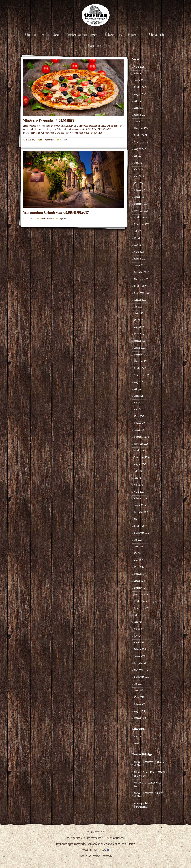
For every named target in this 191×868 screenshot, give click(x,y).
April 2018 (139, 636)
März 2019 (139, 567)
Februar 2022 (140, 341)
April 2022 (139, 327)
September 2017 (142, 677)
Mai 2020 (139, 485)
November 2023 (141, 211)
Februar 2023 (140, 259)
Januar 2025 (140, 122)
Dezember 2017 (141, 663)
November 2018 (141, 595)
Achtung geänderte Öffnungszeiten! (143, 805)
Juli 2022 (138, 307)
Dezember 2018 (141, 588)
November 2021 (141, 362)
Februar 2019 (140, 574)
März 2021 (139, 417)
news (137, 744)
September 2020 (142, 458)
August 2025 (140, 94)
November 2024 (141, 129)
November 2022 (141, 280)
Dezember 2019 (141, 513)
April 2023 (139, 245)
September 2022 (142, 293)
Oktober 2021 (140, 369)
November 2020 (141, 444)
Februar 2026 (140, 74)
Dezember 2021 (141, 355)
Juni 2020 (139, 478)
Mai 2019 (138, 554)
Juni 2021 (139, 396)
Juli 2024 (138, 156)
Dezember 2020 (142, 437)
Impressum (107, 856)
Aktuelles (50, 35)
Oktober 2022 (141, 286)
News (89, 856)
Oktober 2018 (140, 602)
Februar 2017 (140, 705)
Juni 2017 (138, 691)
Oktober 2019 (140, 526)
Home (30, 35)
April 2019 (139, 561)
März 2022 (139, 334)
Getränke (158, 35)
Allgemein (63, 140)
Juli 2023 (138, 232)
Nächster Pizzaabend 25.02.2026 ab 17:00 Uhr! (149, 795)
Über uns (113, 35)
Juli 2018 (138, 615)
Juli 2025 (138, 101)
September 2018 (142, 609)
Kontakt (95, 45)
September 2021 (142, 375)
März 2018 (139, 643)
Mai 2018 (138, 629)
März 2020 (139, 492)
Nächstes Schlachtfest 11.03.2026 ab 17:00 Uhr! (150, 774)
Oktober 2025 (141, 88)
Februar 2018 (140, 650)
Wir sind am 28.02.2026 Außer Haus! (148, 785)
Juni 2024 (139, 163)
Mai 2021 (138, 403)
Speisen (135, 35)
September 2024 (142, 142)
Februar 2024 (140, 190)
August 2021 (140, 382)
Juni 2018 (139, 622)
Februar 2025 (140, 115)
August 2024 (140, 149)
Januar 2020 (140, 506)
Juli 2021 (138, 389)
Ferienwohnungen (82, 35)
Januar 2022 (140, 348)
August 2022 (140, 300)
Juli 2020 (138, 471)
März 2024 (139, 184)
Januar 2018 (140, 657)
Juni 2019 (139, 547)
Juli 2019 (138, 540)
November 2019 (141, 519)
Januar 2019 (140, 581)
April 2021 (139, 410)
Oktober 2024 (141, 136)
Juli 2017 (138, 684)
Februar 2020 (140, 499)
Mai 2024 (138, 170)
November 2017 (141, 670)
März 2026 (139, 67)
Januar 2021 (140, 430)
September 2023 (142, 225)
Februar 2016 (140, 718)
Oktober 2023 (140, 218)
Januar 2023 (140, 266)
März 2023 (139, 252)
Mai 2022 (138, 321)
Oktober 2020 (141, 451)
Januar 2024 (140, 197)
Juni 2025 (139, 108)
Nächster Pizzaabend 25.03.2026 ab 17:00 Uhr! (149, 764)
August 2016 (140, 711)
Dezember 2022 (141, 273)
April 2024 (139, 177)
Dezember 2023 (141, 204)
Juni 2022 (139, 314)
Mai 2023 (138, 238)
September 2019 (142, 533)
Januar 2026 (140, 81)
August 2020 (140, 465)
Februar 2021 (140, 423)
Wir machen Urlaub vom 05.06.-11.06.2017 (56, 213)
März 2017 (139, 698)
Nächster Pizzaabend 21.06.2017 (49, 121)
